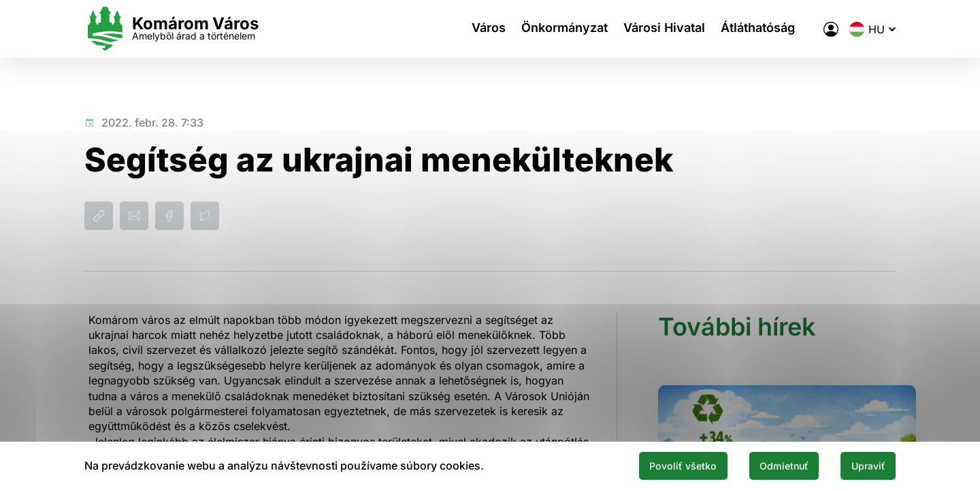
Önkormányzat (563, 29)
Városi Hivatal (668, 29)
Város (483, 29)
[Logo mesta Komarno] (171, 29)
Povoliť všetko (655, 465)
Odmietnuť (768, 465)
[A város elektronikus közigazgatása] (831, 29)
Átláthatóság (766, 29)
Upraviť (863, 465)
